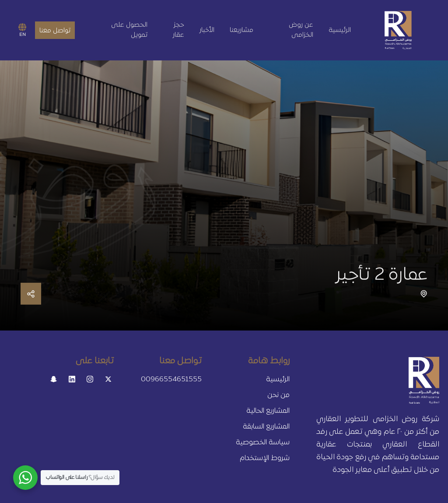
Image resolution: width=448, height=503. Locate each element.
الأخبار (207, 30)
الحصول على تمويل (129, 30)
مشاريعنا (241, 30)
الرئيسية (340, 30)
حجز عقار (178, 30)
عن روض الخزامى (301, 30)
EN (22, 30)
